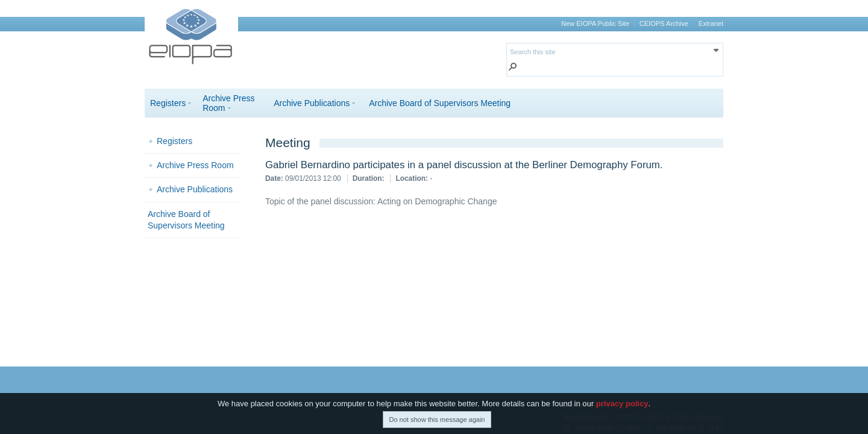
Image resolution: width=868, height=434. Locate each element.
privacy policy (622, 404)
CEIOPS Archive (664, 24)
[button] (513, 68)
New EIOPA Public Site (595, 24)
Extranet (711, 24)
